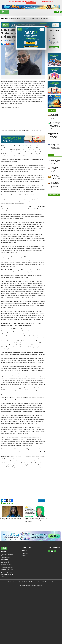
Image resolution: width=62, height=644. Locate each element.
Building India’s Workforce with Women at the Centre (55, 116)
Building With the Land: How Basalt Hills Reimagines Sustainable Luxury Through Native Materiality (55, 136)
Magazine (24, 555)
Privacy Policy (48, 582)
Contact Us (23, 582)
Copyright (28, 582)
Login (57, 12)
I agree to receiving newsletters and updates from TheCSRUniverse (54, 42)
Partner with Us (17, 582)
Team (11, 582)
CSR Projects (25, 554)
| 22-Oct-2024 (10, 40)
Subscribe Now (31, 3)
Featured (51, 155)
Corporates (24, 550)
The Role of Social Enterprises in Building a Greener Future (55, 169)
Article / (7, 19)
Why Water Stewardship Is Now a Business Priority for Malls (56, 161)
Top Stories (52, 111)
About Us (7, 582)
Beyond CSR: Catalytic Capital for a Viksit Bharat (56, 177)
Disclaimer (54, 582)
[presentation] (46, 518)
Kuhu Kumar (5, 40)
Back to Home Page (54, 195)
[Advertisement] (23, 120)
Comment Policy (35, 582)
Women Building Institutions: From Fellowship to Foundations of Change (55, 185)
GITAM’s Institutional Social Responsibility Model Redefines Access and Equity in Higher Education (34, 520)
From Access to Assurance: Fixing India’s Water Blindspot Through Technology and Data (55, 146)
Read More (5, 527)
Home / (3, 19)
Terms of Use (42, 582)
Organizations (25, 552)
